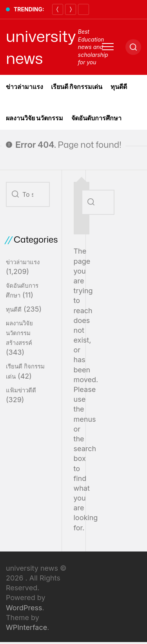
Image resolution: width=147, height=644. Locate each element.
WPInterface (26, 627)
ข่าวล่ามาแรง (24, 87)
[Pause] (83, 9)
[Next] (71, 9)
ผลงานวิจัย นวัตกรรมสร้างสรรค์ (19, 333)
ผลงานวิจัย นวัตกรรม (35, 118)
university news (41, 47)
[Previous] (58, 9)
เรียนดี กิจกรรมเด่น (77, 87)
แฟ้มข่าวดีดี (21, 390)
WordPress (24, 608)
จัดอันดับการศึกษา (96, 118)
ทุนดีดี (119, 87)
